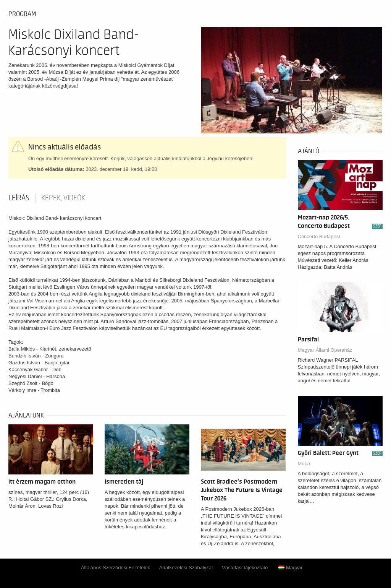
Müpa (304, 464)
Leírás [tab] (19, 198)
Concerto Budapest (319, 236)
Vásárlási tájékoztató (245, 568)
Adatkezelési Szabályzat (186, 568)
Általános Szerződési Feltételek (116, 568)
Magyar (290, 568)
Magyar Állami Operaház (325, 350)
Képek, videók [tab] (63, 198)
